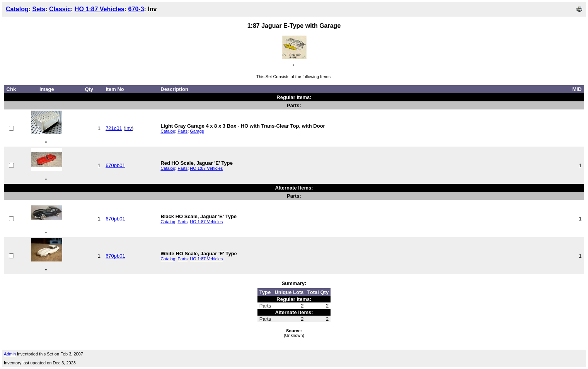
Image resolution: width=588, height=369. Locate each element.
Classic (60, 9)
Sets (39, 9)
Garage (197, 131)
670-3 (136, 9)
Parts (182, 131)
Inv (129, 128)
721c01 (114, 128)
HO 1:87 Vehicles (100, 9)
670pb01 (115, 165)
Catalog (17, 9)
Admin (10, 354)
